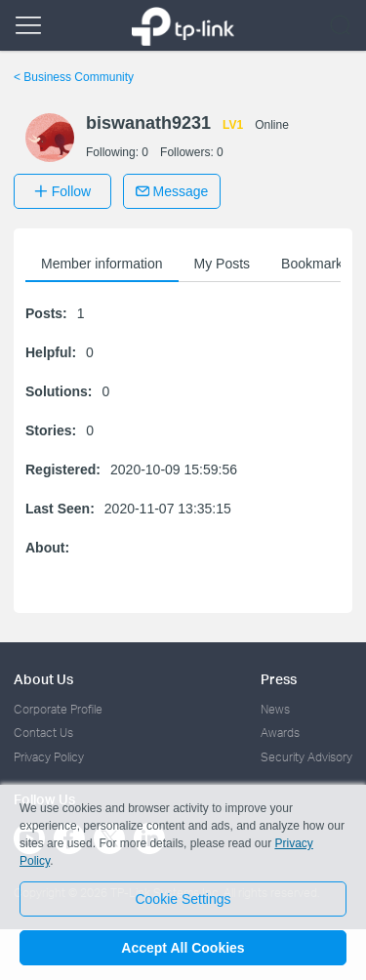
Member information (102, 264)
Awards (280, 733)
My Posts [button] (223, 264)
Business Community (74, 77)
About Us (43, 679)
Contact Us (43, 733)
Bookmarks (315, 264)
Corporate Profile (58, 709)
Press (279, 679)
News (275, 709)
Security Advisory (306, 757)
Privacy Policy (49, 757)
